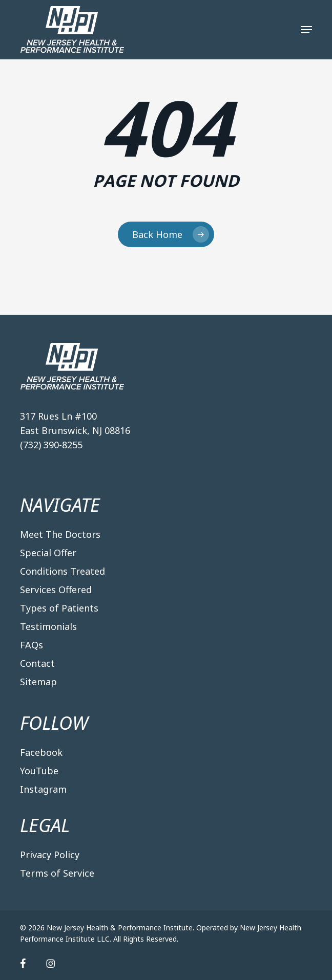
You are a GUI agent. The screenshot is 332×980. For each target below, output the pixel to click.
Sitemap (38, 682)
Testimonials (48, 626)
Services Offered (56, 590)
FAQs (32, 645)
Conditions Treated (63, 571)
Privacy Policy (50, 855)
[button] (306, 30)
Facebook (41, 752)
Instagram (43, 789)
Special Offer (48, 553)
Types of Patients (59, 608)
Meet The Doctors (60, 534)
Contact (37, 663)
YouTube (39, 771)
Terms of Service (57, 873)
